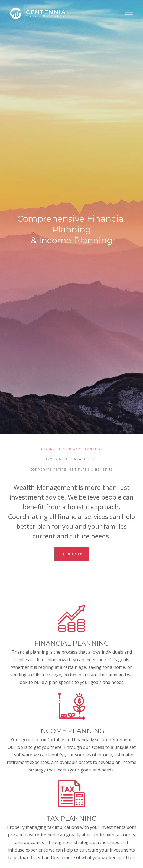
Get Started (72, 554)
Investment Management (71, 459)
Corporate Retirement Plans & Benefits (71, 470)
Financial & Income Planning (71, 449)
